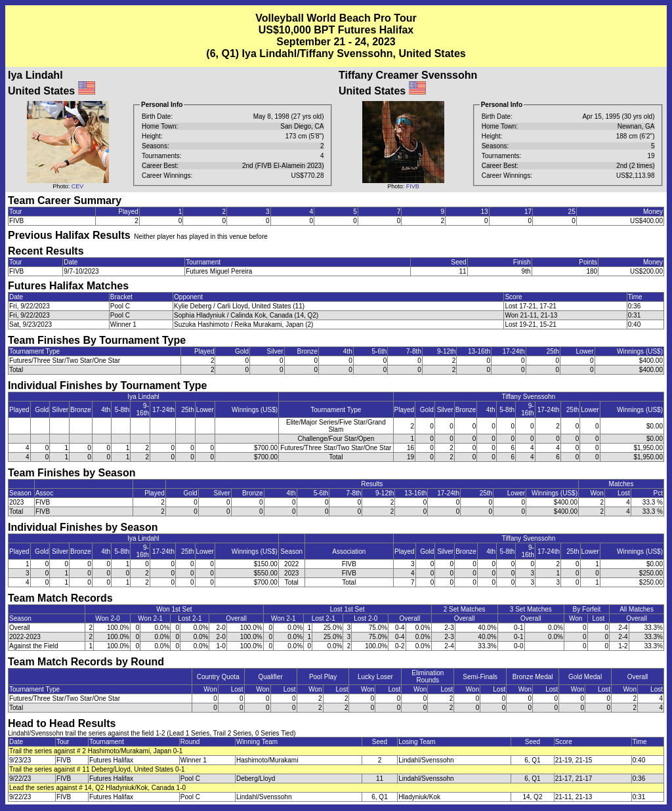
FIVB (413, 186)
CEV (78, 186)
